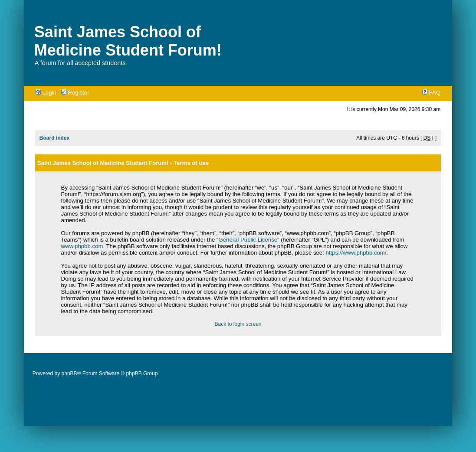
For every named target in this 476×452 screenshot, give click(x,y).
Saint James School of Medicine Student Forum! (128, 41)
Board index (54, 138)
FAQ (431, 93)
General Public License (248, 240)
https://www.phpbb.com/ (356, 253)
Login (46, 93)
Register (75, 93)
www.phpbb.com (82, 246)
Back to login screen (238, 324)
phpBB (69, 373)
